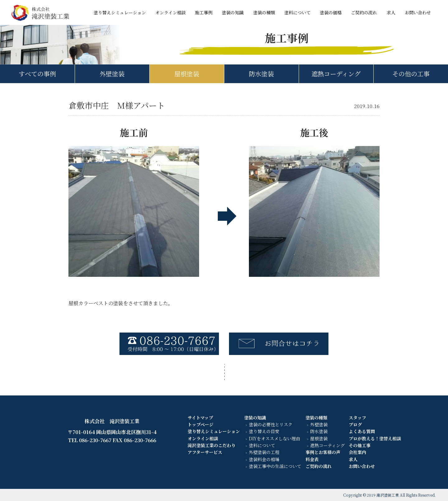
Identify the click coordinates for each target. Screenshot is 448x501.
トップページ (201, 424)
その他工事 (360, 445)
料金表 (312, 459)
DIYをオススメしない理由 (275, 438)
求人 (391, 12)
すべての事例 (37, 74)
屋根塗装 (187, 74)
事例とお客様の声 (323, 452)
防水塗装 (261, 74)
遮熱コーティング (327, 445)
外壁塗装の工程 (264, 452)
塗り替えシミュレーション (120, 12)
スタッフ (357, 418)
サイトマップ (200, 418)
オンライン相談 (170, 12)
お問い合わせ (418, 12)
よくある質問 (362, 431)
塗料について (297, 12)
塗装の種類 (264, 12)
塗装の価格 (331, 12)
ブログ (355, 424)
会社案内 (357, 452)
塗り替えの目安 (264, 431)
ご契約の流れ (364, 12)
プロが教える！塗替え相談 (375, 438)
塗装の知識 (233, 12)
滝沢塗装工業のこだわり (212, 445)
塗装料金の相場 (264, 459)
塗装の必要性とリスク (271, 424)
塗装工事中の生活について (275, 466)
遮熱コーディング (336, 74)
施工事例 (204, 12)
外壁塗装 (112, 74)
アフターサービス (205, 452)
